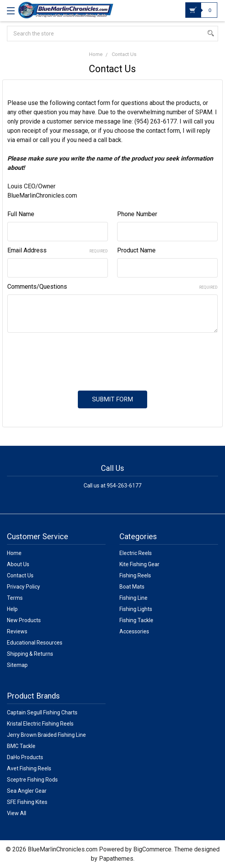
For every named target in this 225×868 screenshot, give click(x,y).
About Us (18, 564)
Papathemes (116, 859)
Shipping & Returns (30, 654)
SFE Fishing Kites (27, 802)
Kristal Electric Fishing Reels (40, 724)
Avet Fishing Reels (29, 768)
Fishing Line (133, 598)
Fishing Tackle (136, 620)
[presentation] (66, 357)
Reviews (17, 631)
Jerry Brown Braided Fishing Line (46, 735)
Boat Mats (132, 587)
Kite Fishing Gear (139, 564)
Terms (15, 598)
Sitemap (17, 665)
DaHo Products (25, 757)
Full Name (21, 214)
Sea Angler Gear (27, 791)
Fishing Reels (135, 575)
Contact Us (20, 575)
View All (17, 813)
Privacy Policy (24, 587)
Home (14, 553)
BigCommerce (152, 849)
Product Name (136, 250)
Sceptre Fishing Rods (32, 780)
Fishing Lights (136, 609)
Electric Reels (136, 553)
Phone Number (137, 214)
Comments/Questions (112, 287)
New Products (24, 620)
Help (12, 609)
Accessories (134, 631)
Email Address (58, 250)
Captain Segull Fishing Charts (42, 712)
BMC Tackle (21, 746)
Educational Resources (35, 643)
